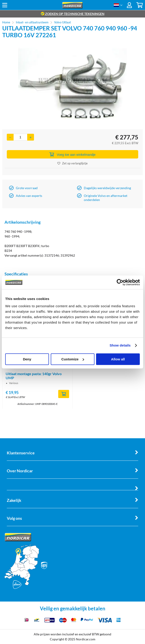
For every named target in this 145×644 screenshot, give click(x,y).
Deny (27, 359)
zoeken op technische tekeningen (73, 14)
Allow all (118, 359)
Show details (120, 345)
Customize (73, 359)
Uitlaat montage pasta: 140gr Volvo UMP (34, 376)
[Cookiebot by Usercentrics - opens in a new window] (120, 282)
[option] (72, 84)
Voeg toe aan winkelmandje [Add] (72, 154)
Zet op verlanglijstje (72, 163)
